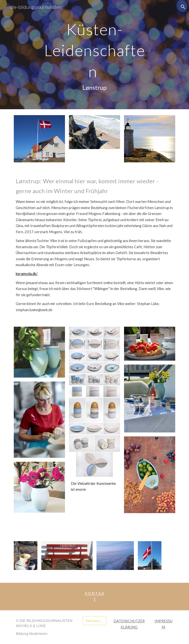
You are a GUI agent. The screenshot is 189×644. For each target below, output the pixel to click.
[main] (94, 55)
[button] (183, 7)
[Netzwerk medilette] (94, 621)
